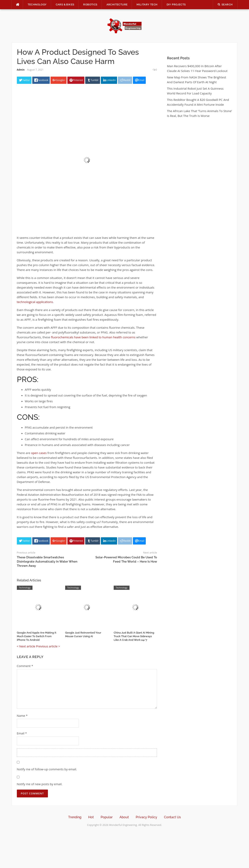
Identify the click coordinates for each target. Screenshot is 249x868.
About (124, 817)
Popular (107, 817)
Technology (37, 5)
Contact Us (172, 817)
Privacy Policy (146, 817)
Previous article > (48, 646)
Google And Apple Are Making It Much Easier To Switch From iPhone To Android (37, 636)
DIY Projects (176, 5)
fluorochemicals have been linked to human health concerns (93, 337)
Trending (75, 817)
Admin (21, 70)
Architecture (117, 5)
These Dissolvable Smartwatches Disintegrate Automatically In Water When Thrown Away (47, 562)
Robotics (90, 5)
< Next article (26, 646)
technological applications (35, 302)
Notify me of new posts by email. (40, 784)
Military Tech (147, 5)
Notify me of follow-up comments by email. (47, 769)
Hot (91, 817)
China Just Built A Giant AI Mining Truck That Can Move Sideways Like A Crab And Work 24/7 (134, 636)
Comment (25, 666)
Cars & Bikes (65, 5)
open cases (39, 453)
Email (22, 733)
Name (22, 716)
